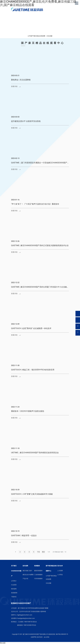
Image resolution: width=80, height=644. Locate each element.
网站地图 (3, 643)
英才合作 (60, 566)
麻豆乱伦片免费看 (28, 575)
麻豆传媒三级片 (27, 571)
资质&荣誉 (14, 593)
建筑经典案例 (38, 571)
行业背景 (14, 585)
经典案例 (37, 566)
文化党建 (49, 36)
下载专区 (14, 597)
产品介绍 (25, 579)
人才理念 (60, 575)
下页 (38, 552)
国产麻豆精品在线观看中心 (51, 568)
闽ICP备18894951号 (62, 634)
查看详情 (14, 86)
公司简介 (14, 581)
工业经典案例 (38, 575)
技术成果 (25, 566)
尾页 (43, 552)
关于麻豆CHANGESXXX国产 (16, 571)
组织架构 (14, 589)
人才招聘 (60, 571)
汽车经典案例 (38, 579)
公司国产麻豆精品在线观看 (36, 36)
